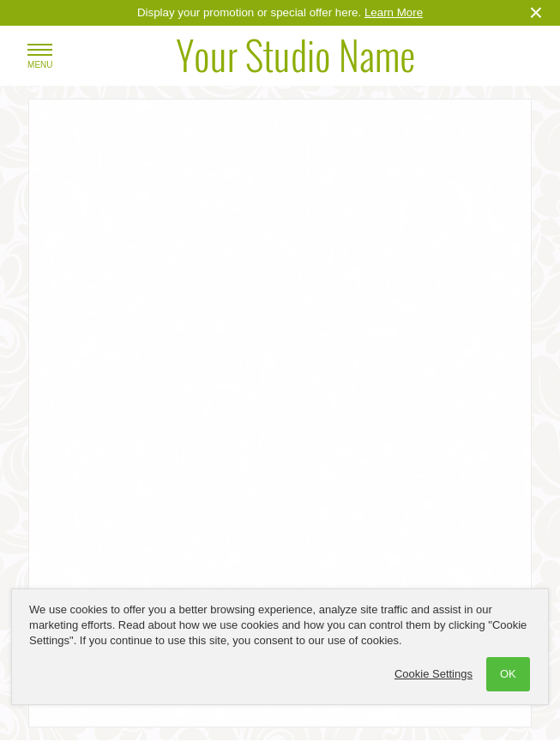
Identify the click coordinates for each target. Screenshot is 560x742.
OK (508, 674)
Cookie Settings (434, 674)
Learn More (394, 12)
